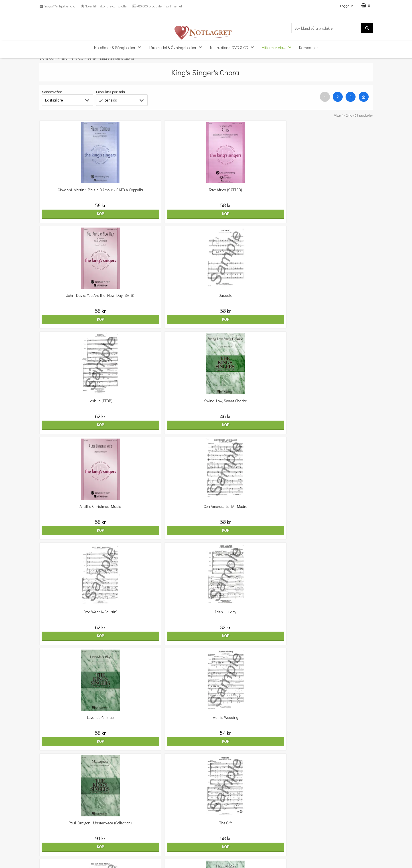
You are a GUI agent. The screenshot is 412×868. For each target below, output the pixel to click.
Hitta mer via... (278, 47)
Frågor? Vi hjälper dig (57, 6)
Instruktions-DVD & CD (234, 47)
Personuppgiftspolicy (57, 849)
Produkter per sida (110, 92)
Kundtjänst (49, 823)
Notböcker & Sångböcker (119, 47)
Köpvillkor (47, 841)
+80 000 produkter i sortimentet (157, 6)
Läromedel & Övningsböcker (177, 47)
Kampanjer (309, 47)
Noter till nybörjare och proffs (103, 6)
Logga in (347, 6)
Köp (80, 214)
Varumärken (50, 858)
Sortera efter (52, 92)
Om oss (46, 832)
